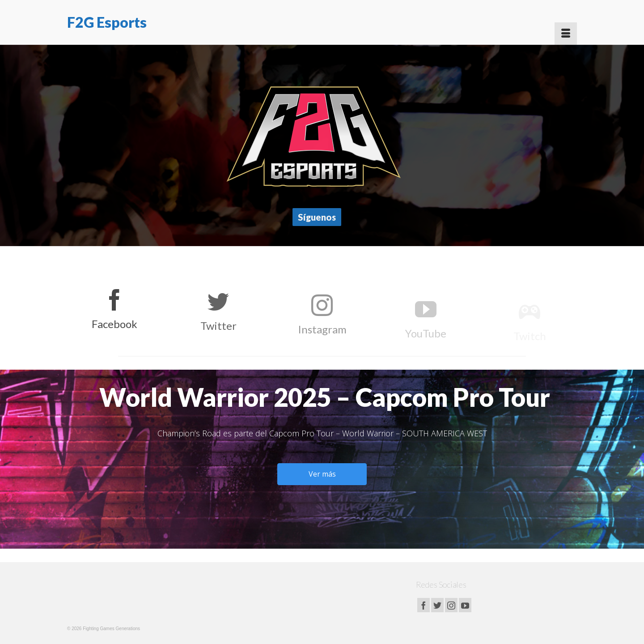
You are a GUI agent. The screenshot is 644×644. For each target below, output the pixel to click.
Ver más (322, 474)
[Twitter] (437, 605)
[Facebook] (424, 605)
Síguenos (317, 217)
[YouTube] (465, 605)
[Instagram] (451, 605)
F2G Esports (107, 22)
